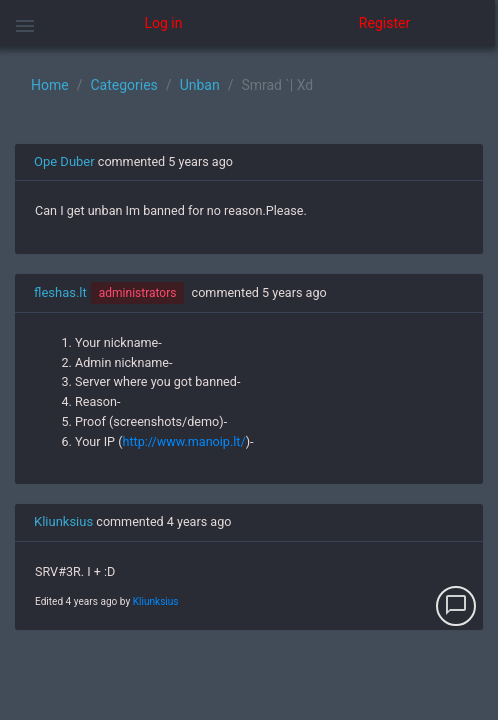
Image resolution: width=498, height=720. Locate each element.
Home (50, 85)
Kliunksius (63, 521)
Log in (164, 23)
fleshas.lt (60, 292)
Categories (123, 85)
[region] (249, 383)
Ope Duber (64, 161)
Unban (200, 85)
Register (384, 23)
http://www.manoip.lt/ (184, 441)
